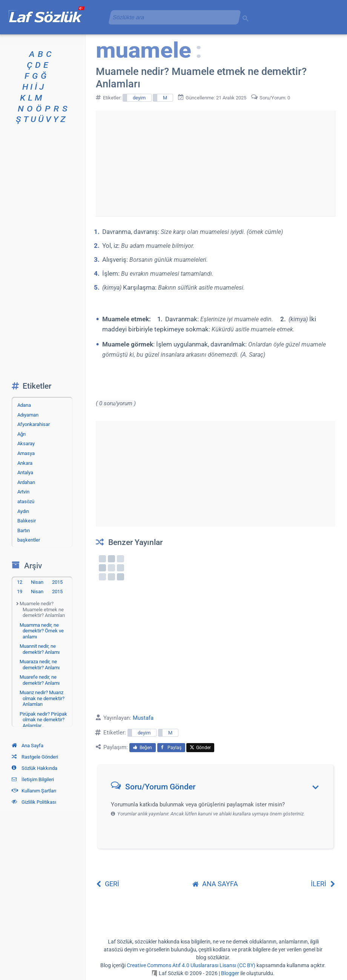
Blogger (230, 973)
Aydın (23, 511)
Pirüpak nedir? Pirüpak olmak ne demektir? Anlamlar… (43, 720)
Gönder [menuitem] (200, 748)
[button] (218, 788)
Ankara (25, 463)
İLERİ (323, 884)
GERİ (107, 884)
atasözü (26, 501)
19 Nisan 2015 (40, 592)
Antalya (25, 472)
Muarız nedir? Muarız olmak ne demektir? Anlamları (42, 698)
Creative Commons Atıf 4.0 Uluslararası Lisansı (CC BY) (191, 965)
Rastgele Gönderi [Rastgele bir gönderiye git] (35, 757)
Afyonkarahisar (34, 424)
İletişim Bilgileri (33, 779)
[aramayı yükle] (172, 17)
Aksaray (26, 443)
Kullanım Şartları (34, 791)
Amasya (26, 453)
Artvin (23, 492)
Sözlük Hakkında (35, 768)
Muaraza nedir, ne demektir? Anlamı (40, 665)
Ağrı (21, 434)
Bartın (24, 530)
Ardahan (26, 482)
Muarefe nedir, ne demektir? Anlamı (40, 680)
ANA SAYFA (215, 884)
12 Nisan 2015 (40, 582)
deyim (139, 98)
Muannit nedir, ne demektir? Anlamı (40, 649)
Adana (24, 405)
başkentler (29, 540)
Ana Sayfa (28, 746)
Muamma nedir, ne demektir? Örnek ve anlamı (42, 631)
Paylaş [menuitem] (171, 748)
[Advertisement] (215, 148)
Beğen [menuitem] (143, 748)
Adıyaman (28, 415)
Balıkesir (27, 521)
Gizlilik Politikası (34, 802)
